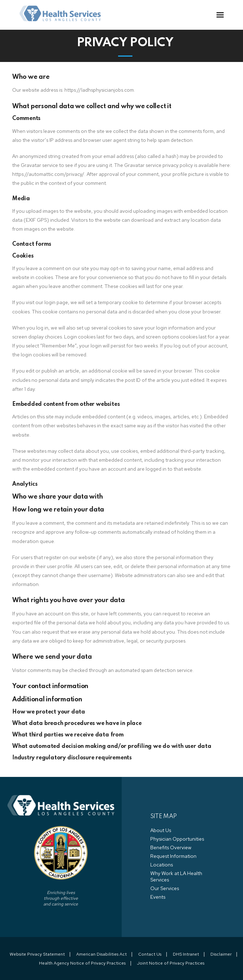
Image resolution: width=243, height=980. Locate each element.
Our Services (165, 888)
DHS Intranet (186, 954)
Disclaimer (221, 954)
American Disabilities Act (101, 954)
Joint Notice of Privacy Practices (171, 963)
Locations (162, 865)
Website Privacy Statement (37, 954)
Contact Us (150, 954)
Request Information (173, 856)
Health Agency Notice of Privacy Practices (82, 963)
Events (158, 897)
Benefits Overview (171, 847)
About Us (161, 830)
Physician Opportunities (177, 839)
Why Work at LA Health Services (176, 876)
